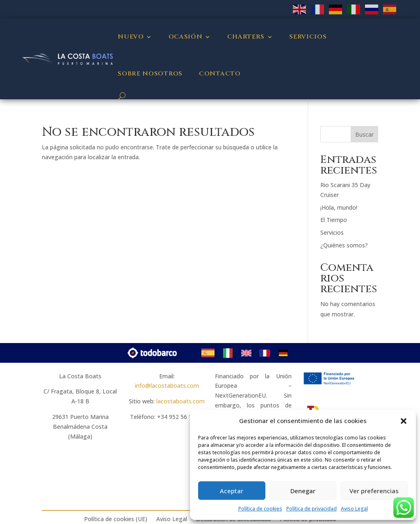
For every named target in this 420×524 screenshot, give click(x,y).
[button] (404, 421)
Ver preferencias (374, 491)
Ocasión (186, 37)
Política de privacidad (312, 509)
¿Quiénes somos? (344, 245)
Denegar (303, 491)
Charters (246, 37)
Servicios (308, 37)
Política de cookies (260, 509)
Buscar (364, 134)
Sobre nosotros (150, 74)
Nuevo (131, 37)
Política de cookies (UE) (116, 519)
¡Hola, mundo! (339, 207)
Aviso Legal (354, 509)
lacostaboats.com (180, 401)
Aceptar (232, 491)
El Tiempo (334, 220)
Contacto (220, 74)
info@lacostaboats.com (167, 386)
